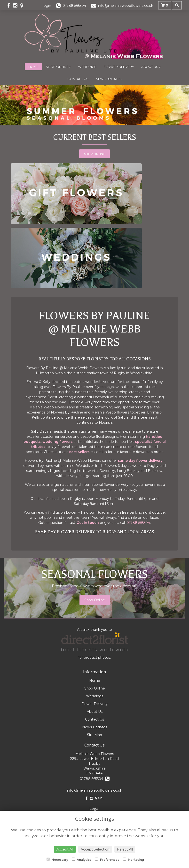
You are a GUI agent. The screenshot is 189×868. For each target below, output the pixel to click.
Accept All (65, 849)
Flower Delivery (119, 67)
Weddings (87, 67)
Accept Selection (95, 849)
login (47, 6)
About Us (151, 67)
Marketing (133, 860)
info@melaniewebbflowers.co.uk (95, 790)
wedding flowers (58, 442)
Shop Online (58, 67)
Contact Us (78, 79)
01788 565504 (138, 523)
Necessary (57, 860)
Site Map (94, 735)
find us (102, 798)
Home (33, 67)
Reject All (125, 849)
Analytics (82, 860)
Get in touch (88, 523)
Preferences (107, 860)
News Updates (109, 79)
